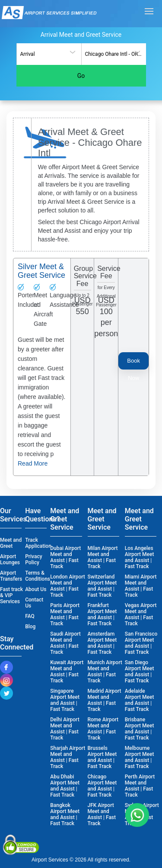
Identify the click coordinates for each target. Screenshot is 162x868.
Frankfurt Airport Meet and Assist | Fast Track (102, 614)
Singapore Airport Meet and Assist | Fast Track (65, 700)
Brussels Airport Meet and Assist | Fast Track (102, 757)
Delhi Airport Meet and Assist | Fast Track (65, 729)
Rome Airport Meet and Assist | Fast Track (103, 729)
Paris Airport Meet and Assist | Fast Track (65, 614)
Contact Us (34, 603)
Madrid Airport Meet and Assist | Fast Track (105, 700)
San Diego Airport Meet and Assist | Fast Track (140, 672)
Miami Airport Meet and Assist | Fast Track (141, 586)
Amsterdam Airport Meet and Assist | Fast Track (102, 643)
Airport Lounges (10, 559)
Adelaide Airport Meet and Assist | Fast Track (140, 700)
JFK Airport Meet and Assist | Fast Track (102, 814)
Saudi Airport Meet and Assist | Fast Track (65, 643)
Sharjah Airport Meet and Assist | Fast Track (68, 757)
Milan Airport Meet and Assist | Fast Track (103, 557)
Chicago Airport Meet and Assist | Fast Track (102, 786)
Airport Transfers (11, 576)
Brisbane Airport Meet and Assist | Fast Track (140, 729)
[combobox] (49, 54)
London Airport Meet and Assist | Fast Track (68, 586)
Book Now (133, 363)
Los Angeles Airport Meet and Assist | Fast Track (140, 557)
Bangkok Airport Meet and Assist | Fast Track (65, 814)
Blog (30, 627)
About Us (36, 589)
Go (81, 76)
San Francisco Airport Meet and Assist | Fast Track (141, 643)
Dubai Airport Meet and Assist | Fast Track (65, 557)
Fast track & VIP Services (11, 595)
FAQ (30, 616)
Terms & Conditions (37, 576)
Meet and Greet (11, 543)
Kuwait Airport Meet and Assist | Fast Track (67, 672)
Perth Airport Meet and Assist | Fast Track (140, 786)
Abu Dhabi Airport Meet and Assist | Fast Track (65, 786)
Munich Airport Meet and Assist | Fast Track (105, 672)
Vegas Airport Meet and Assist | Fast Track (141, 614)
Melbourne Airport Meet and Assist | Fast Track (140, 757)
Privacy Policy (33, 559)
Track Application (37, 543)
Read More (33, 463)
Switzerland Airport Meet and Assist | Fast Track (102, 586)
